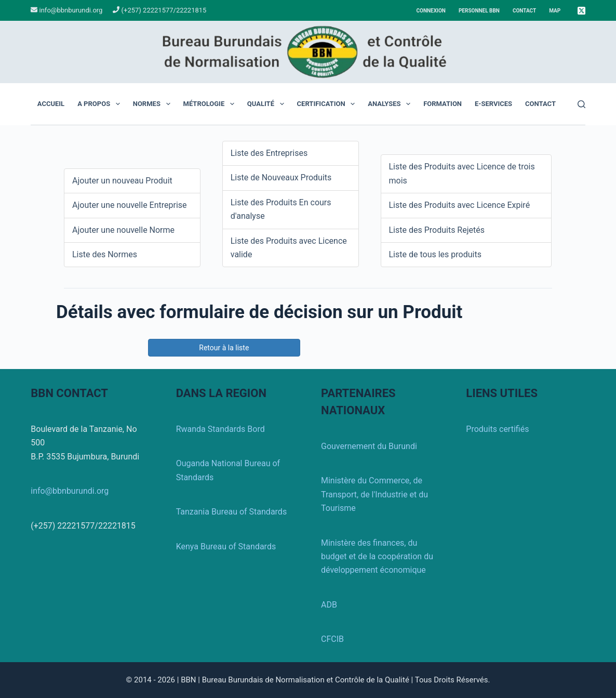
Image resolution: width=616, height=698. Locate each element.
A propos (101, 104)
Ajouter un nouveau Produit (122, 181)
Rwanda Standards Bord (220, 429)
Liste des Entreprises (269, 153)
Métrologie (211, 104)
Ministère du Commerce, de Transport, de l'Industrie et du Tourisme (374, 494)
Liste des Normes (105, 254)
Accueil (51, 104)
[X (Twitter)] (581, 11)
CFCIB (332, 639)
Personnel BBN (479, 11)
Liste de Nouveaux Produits (281, 177)
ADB (329, 605)
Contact (524, 11)
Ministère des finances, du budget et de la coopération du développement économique (377, 557)
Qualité (268, 104)
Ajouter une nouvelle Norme (123, 230)
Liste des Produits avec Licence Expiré (460, 205)
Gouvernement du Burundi (369, 446)
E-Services (493, 104)
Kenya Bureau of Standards (226, 546)
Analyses (391, 104)
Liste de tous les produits (435, 254)
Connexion (431, 11)
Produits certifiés (497, 429)
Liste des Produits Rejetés (437, 230)
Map (555, 11)
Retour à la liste (224, 348)
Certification (328, 104)
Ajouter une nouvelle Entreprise (130, 205)
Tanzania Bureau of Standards (232, 512)
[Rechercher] (581, 104)
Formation (443, 104)
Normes (154, 104)
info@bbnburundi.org (70, 10)
